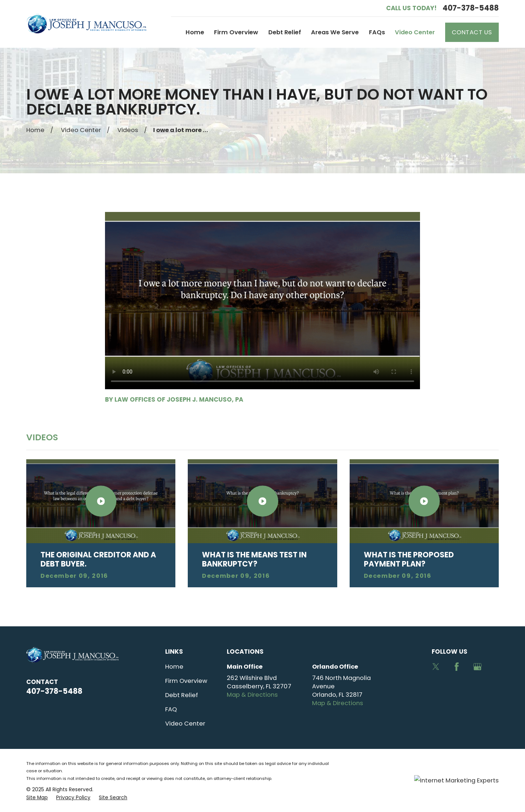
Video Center (185, 724)
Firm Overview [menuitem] (236, 32)
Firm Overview (186, 681)
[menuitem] (37, 798)
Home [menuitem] (195, 32)
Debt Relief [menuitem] (285, 32)
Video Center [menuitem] (415, 32)
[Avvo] (436, 687)
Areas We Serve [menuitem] (335, 32)
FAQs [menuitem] (377, 32)
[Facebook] (457, 667)
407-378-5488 (471, 8)
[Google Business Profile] (477, 667)
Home (174, 667)
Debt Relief (182, 695)
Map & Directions (252, 695)
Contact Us (472, 32)
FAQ (171, 709)
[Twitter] (436, 667)
